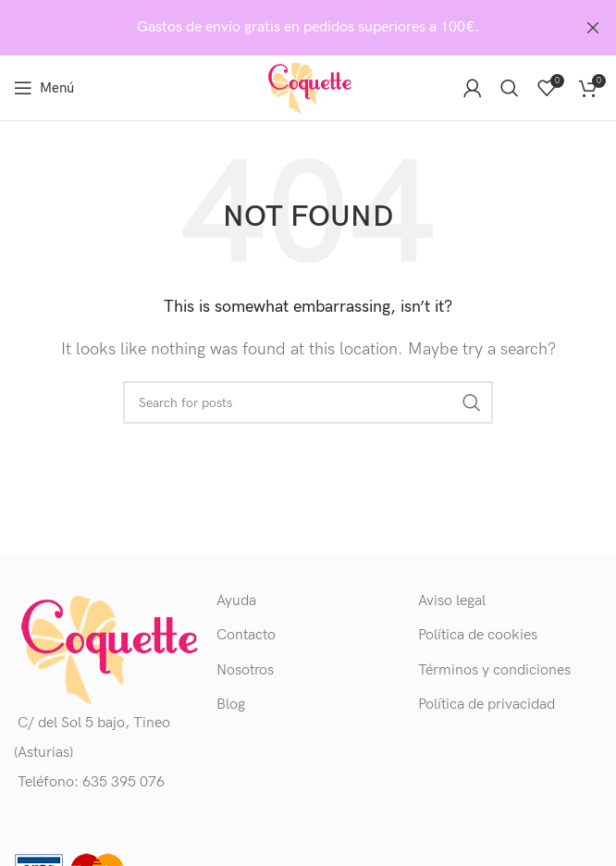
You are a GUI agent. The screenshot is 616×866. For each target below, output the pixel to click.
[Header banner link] (280, 28)
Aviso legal (452, 601)
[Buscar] (510, 88)
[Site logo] (308, 87)
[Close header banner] (593, 28)
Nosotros (245, 669)
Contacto (246, 635)
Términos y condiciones (494, 669)
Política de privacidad (487, 705)
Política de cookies (478, 635)
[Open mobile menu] (44, 88)
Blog (231, 705)
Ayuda (236, 601)
